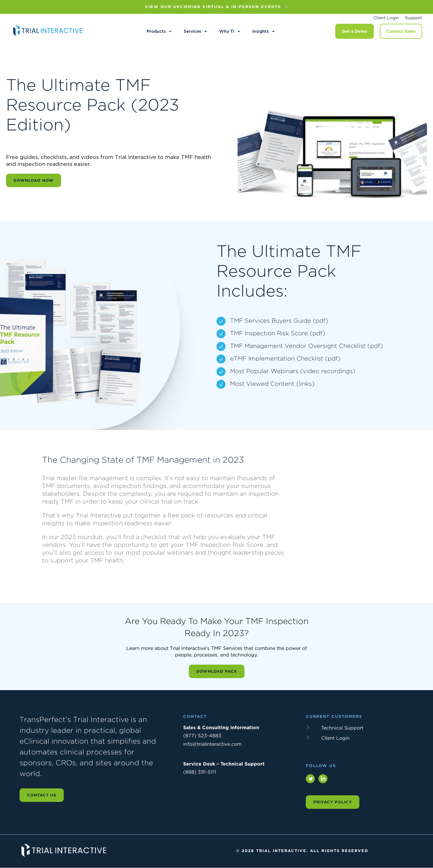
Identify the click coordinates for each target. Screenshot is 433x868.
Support (414, 18)
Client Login (386, 18)
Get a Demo (355, 31)
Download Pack (217, 671)
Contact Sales (401, 31)
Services (192, 31)
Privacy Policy (333, 802)
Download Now (34, 180)
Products (156, 31)
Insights (261, 31)
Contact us (42, 795)
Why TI (227, 31)
